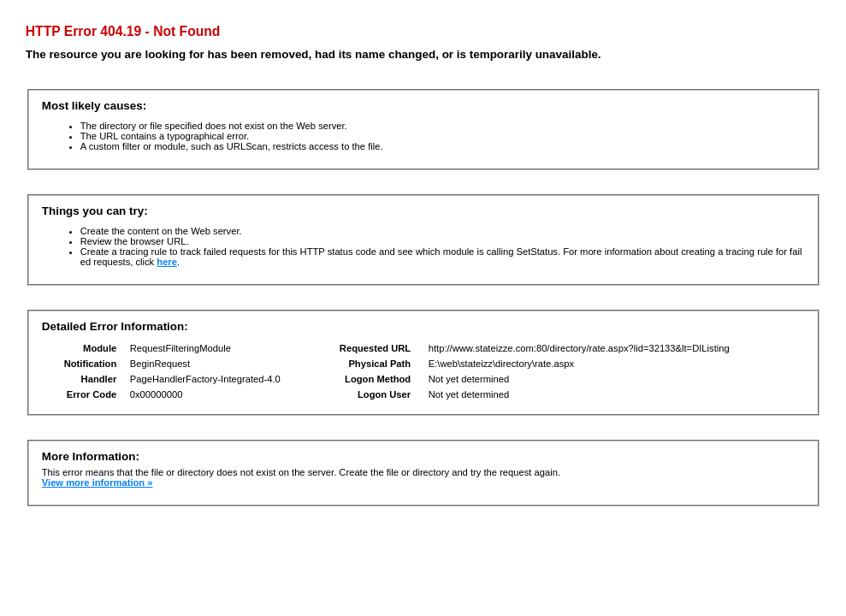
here (167, 262)
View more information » (98, 483)
